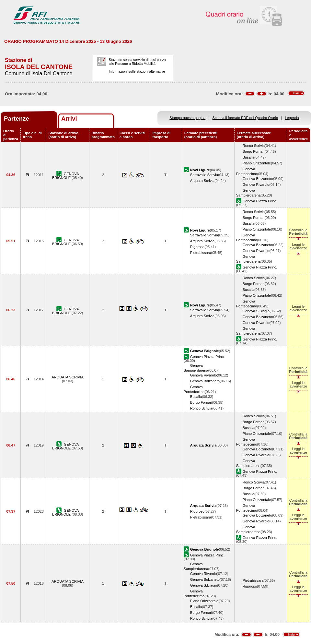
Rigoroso (197, 247)
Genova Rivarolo (256, 185)
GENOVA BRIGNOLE (66, 176)
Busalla (248, 157)
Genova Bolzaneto (257, 179)
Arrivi (69, 119)
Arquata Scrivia (202, 181)
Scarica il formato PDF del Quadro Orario (245, 118)
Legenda (292, 118)
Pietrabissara (201, 253)
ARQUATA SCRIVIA (68, 377)
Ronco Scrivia (254, 146)
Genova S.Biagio (256, 311)
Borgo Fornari (254, 151)
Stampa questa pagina (187, 118)
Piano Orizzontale (257, 163)
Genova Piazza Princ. (260, 201)
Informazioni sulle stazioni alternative (137, 71)
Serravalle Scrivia (204, 175)
